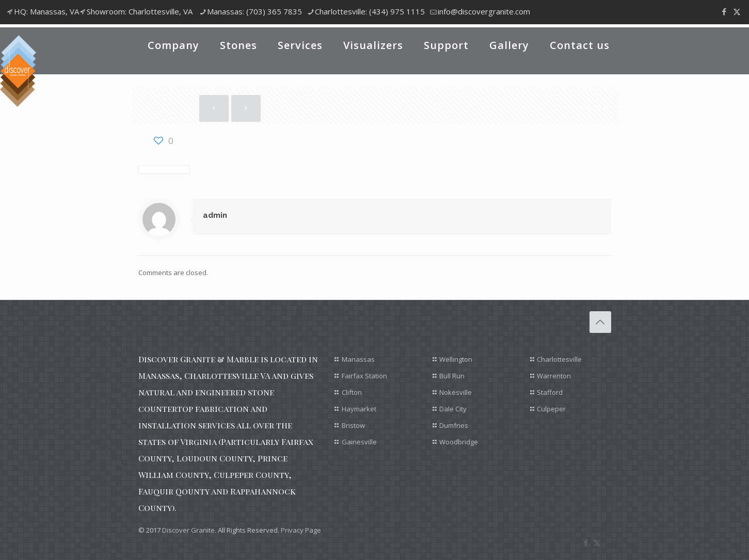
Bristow (353, 425)
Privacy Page (301, 530)
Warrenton (554, 376)
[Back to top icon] (600, 322)
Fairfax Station (364, 376)
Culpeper (551, 409)
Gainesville (359, 442)
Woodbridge (459, 442)
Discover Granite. (189, 530)
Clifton (352, 392)
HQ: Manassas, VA (46, 11)
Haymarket (359, 409)
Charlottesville (559, 359)
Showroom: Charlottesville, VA (140, 11)
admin (215, 215)
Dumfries (454, 425)
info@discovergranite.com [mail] (484, 11)
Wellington (456, 359)
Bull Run (452, 376)
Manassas (358, 359)
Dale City (453, 409)
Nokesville (456, 392)
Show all (593, 107)
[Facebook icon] (724, 11)
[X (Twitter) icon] (737, 11)
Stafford (550, 392)
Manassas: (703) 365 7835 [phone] (254, 11)
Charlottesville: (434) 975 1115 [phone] (370, 11)
